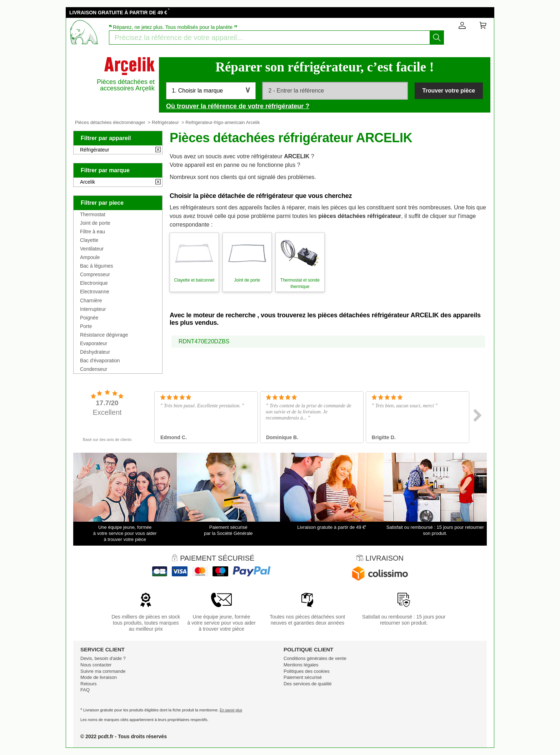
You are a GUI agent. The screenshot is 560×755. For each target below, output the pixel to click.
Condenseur (94, 369)
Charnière (91, 300)
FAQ (85, 690)
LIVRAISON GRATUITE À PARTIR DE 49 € (118, 13)
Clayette (89, 240)
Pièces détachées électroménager (110, 122)
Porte (86, 326)
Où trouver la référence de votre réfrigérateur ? (238, 106)
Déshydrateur (95, 352)
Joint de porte (95, 223)
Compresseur (95, 274)
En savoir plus (231, 710)
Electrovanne (95, 292)
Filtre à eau (92, 232)
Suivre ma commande (103, 671)
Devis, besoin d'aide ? (103, 658)
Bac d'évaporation (100, 361)
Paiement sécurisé (303, 677)
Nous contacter (96, 665)
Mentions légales (301, 665)
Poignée (89, 318)
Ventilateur (92, 249)
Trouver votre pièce (449, 91)
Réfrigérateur (165, 122)
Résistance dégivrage (104, 335)
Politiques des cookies (307, 671)
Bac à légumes (97, 266)
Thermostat (93, 214)
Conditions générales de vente (315, 658)
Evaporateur (94, 343)
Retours (89, 684)
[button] (211, 91)
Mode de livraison (99, 677)
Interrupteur (93, 309)
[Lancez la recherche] (437, 38)
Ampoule (90, 257)
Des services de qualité (307, 684)
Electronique (94, 283)
